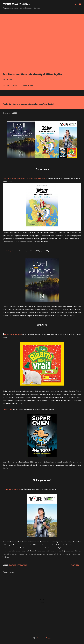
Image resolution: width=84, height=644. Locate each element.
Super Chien (8, 409)
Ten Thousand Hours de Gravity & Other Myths (32, 74)
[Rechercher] (75, 4)
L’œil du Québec (10, 251)
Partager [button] (7, 85)
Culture (12, 565)
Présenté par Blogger (42, 638)
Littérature (22, 565)
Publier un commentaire (23, 85)
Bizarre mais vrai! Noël (13, 334)
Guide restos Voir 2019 (12, 489)
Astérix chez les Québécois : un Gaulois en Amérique (25, 178)
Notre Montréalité (16, 4)
